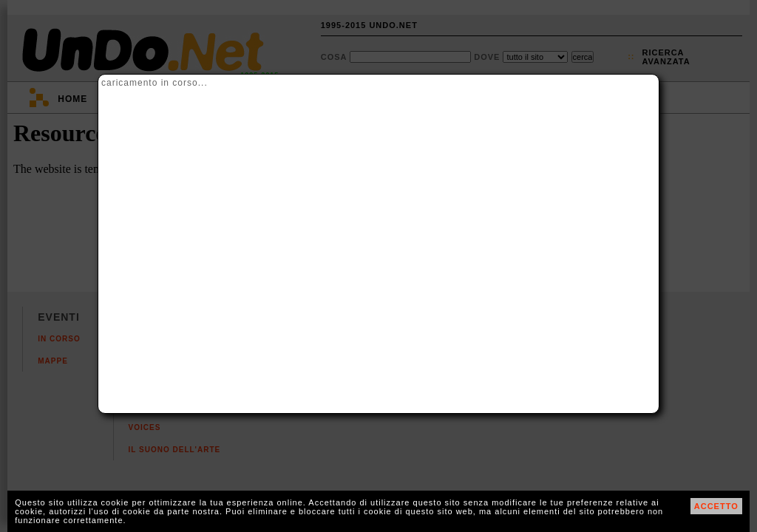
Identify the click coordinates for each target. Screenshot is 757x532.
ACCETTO (716, 506)
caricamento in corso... (155, 83)
